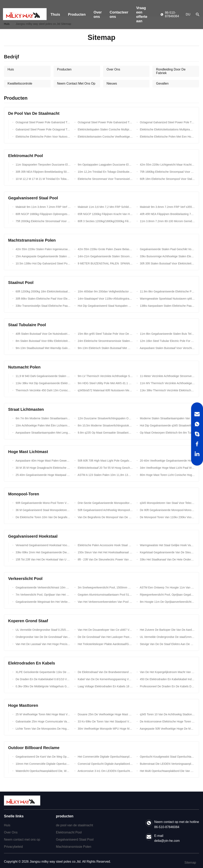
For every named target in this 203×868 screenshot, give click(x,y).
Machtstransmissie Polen (74, 847)
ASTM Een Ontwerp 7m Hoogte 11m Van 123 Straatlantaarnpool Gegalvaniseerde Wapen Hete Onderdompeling (167, 587)
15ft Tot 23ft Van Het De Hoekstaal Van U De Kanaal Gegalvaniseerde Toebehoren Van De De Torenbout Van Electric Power (43, 559)
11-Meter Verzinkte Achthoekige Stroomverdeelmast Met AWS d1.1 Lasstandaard (167, 376)
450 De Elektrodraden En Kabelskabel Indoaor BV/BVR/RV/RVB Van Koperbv (167, 679)
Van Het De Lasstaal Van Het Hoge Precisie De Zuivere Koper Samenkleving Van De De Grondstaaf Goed (43, 644)
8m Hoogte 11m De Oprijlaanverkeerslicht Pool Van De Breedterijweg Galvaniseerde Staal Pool (167, 602)
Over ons (98, 14)
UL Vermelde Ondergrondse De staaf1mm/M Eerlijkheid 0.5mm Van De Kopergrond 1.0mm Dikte (167, 637)
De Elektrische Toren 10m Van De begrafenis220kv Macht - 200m (43, 517)
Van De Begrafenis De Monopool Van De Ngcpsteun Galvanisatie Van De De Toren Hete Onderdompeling (105, 517)
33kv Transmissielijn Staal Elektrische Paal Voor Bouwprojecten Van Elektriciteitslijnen (43, 306)
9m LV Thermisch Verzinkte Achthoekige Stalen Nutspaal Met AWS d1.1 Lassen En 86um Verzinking (105, 376)
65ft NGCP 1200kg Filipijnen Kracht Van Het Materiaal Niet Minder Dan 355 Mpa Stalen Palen (105, 214)
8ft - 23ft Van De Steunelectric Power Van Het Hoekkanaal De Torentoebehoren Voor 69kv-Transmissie (105, 559)
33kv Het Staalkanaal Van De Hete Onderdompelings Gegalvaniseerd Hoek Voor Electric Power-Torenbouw (167, 559)
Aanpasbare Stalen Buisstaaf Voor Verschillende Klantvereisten (167, 348)
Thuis (55, 14)
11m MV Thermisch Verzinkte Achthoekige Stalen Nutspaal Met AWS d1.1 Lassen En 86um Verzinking (167, 383)
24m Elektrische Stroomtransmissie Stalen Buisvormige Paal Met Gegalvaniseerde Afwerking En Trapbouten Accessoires (105, 341)
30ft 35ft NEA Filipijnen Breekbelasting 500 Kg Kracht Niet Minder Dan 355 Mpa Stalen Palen (43, 172)
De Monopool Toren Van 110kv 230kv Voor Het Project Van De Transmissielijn (167, 517)
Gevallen (162, 83)
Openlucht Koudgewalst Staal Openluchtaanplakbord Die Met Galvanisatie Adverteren (167, 757)
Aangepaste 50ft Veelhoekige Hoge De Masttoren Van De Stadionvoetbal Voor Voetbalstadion (167, 729)
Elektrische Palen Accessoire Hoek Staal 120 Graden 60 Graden (105, 545)
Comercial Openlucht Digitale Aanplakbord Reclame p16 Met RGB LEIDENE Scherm (105, 764)
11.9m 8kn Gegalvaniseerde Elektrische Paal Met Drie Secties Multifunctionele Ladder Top (167, 291)
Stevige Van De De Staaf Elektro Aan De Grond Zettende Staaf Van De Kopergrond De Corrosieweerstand (167, 644)
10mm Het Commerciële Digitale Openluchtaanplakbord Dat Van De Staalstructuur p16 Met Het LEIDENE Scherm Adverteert (43, 764)
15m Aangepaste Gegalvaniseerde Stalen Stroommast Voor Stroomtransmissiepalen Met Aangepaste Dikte (43, 256)
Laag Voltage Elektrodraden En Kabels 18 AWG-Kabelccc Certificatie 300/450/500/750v (105, 686)
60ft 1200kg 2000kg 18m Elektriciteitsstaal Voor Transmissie (43, 291)
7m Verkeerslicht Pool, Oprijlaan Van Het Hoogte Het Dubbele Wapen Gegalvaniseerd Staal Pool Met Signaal (43, 595)
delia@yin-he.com (167, 841)
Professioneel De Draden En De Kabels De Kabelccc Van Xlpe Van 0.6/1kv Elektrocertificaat (167, 686)
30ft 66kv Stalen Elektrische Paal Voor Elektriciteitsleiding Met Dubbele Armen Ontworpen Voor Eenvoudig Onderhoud (43, 299)
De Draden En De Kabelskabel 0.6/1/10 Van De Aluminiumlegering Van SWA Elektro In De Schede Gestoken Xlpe (43, 679)
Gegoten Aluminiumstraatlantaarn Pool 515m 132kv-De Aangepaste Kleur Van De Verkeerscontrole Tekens (105, 595)
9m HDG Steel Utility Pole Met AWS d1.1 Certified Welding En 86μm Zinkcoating (105, 383)
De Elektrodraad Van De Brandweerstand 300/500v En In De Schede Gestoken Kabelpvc (105, 672)
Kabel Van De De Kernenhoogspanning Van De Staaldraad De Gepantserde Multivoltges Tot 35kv (105, 679)
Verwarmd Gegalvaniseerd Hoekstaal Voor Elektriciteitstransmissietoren (43, 545)
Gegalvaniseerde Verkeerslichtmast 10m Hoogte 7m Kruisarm (43, 587)
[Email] (197, 414)
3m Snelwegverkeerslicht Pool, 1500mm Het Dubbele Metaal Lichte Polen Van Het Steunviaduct (105, 587)
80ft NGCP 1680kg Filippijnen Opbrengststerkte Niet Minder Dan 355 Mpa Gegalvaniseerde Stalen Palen (43, 214)
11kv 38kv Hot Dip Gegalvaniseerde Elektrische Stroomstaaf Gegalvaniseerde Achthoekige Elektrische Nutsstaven (43, 383)
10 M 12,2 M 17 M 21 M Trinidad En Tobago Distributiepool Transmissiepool (43, 179)
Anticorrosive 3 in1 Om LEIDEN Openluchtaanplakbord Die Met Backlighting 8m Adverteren (105, 771)
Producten (77, 14)
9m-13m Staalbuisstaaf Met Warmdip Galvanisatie (43, 348)
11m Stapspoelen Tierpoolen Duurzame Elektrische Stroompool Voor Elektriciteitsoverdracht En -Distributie (43, 165)
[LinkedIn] (197, 454)
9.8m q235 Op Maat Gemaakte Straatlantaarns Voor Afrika (105, 433)
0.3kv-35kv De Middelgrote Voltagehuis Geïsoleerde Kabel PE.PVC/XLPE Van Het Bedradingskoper (43, 686)
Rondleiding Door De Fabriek (171, 71)
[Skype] (197, 434)
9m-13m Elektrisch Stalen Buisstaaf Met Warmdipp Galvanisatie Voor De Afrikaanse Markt (105, 348)
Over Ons (113, 69)
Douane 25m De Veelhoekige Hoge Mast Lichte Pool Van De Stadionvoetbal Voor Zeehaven (105, 714)
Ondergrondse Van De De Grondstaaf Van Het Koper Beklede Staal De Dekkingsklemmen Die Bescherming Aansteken (43, 637)
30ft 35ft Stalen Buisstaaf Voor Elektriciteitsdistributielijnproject (167, 263)
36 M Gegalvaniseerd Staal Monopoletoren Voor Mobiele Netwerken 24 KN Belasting (43, 510)
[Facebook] (197, 444)
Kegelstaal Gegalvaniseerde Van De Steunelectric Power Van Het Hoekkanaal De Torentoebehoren (167, 552)
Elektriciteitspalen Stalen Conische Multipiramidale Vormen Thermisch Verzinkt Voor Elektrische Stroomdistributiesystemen (105, 129)
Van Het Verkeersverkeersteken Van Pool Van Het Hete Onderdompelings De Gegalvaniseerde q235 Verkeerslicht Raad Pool (105, 602)
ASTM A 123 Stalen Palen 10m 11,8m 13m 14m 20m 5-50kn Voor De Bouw (105, 475)
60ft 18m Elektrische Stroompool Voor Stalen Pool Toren (167, 179)
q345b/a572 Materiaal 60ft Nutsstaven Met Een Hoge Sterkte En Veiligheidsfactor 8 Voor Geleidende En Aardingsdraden (105, 390)
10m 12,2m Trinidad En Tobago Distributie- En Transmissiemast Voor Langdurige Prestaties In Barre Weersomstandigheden (105, 172)
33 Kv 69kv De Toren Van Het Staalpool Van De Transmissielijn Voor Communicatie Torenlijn (105, 721)
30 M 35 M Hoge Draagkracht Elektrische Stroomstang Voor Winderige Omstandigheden (43, 468)
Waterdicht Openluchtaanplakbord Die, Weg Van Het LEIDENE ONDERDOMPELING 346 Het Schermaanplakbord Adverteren (43, 771)
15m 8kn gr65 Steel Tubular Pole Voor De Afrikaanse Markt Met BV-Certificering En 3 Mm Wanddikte (105, 334)
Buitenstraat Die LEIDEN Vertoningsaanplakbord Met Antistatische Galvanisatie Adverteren (167, 764)
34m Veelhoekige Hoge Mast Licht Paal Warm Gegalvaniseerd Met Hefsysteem (167, 468)
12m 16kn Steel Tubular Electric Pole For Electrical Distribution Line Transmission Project (167, 341)
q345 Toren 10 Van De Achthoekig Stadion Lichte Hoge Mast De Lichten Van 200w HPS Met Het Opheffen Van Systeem (167, 714)
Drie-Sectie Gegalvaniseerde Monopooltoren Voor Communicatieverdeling (105, 503)
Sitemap (190, 863)
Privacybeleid (13, 847)
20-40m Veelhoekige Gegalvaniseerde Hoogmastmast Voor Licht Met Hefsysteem (167, 461)
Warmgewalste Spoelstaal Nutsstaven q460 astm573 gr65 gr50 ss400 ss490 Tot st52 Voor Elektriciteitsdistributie (167, 299)
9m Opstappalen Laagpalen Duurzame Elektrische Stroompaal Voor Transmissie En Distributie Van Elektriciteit (105, 165)
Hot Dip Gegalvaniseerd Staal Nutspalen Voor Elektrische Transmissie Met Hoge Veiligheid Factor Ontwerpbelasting (105, 306)
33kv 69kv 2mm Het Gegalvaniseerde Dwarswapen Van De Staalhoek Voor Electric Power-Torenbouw (43, 552)
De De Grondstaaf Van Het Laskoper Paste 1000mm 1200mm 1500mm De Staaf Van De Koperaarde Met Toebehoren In (105, 637)
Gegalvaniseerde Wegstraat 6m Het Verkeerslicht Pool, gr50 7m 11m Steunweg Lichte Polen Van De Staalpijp (43, 602)
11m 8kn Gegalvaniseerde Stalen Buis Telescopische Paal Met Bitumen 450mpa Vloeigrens (167, 334)
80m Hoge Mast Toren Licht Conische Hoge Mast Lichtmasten (167, 475)
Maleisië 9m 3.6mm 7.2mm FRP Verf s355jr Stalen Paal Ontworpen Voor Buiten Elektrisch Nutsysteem (167, 207)
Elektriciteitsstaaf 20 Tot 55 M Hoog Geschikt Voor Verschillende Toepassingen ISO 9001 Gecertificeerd (105, 468)
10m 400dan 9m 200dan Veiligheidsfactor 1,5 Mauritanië (105, 291)
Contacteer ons (119, 14)
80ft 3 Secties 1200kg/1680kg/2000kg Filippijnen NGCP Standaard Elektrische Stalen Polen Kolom (105, 221)
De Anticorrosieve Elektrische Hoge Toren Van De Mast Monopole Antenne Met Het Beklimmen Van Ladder (167, 721)
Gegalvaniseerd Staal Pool (75, 840)
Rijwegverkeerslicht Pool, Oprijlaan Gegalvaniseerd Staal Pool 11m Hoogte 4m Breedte (167, 595)
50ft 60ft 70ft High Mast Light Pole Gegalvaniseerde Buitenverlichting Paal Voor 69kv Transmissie (105, 461)
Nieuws (112, 83)
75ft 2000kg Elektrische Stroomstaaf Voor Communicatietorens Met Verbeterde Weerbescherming (43, 221)
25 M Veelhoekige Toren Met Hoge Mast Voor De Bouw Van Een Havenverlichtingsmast (43, 714)
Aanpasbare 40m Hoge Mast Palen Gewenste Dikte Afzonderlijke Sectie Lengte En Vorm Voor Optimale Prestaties (43, 461)
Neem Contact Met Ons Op (76, 83)
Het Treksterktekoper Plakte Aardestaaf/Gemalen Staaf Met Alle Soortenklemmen (105, 644)
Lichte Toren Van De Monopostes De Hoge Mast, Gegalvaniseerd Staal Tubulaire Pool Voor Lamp (43, 729)
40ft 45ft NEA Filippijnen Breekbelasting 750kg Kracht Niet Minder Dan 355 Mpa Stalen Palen (167, 214)
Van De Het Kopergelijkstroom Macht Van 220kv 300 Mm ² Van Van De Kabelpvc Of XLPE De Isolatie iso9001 (167, 672)
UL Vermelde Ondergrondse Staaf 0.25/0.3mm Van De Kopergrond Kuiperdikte (43, 630)
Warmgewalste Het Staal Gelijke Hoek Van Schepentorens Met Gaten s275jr (167, 545)
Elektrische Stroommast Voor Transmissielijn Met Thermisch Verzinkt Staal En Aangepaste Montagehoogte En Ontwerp (105, 179)
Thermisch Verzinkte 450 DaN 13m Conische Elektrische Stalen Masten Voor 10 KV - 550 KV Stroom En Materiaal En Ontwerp (43, 390)
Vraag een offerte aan (142, 14)
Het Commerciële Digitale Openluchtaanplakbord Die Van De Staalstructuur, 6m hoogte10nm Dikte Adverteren (105, 757)
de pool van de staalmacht (74, 825)
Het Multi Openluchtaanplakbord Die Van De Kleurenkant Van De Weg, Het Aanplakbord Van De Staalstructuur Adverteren (167, 771)
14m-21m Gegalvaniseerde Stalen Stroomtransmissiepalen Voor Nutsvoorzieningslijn (105, 256)
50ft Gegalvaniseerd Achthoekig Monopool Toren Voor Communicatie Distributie (105, 510)
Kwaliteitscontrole (20, 83)
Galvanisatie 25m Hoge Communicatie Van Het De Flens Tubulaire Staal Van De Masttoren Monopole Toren (43, 721)
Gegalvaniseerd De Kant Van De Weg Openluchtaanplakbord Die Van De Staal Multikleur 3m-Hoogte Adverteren (43, 757)
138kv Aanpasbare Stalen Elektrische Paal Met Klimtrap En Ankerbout (167, 306)
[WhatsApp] (197, 424)
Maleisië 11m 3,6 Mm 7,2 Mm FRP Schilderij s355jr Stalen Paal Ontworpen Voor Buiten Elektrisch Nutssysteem (105, 207)
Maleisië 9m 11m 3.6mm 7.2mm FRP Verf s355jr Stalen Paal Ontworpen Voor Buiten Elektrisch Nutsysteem (43, 207)
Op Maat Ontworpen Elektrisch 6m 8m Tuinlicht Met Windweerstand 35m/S (167, 433)
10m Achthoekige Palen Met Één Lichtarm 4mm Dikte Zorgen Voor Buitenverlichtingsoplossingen (43, 425)
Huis (11, 69)
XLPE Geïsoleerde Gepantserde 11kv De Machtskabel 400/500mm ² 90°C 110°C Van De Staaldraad (43, 672)
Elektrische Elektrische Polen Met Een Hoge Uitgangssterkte (167, 137)
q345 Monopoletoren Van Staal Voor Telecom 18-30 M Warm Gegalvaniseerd (167, 503)
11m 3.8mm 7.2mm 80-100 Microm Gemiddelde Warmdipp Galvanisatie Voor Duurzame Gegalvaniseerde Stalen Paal (167, 221)
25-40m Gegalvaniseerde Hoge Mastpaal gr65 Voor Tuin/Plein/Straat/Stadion (43, 475)
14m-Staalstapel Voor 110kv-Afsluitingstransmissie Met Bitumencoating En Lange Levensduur (105, 299)
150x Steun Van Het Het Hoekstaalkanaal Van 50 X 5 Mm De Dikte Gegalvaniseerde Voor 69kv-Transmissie (105, 552)
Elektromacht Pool (69, 832)
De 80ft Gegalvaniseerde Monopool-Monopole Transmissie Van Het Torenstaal (167, 510)
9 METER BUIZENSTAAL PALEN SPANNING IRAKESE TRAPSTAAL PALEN (105, 263)
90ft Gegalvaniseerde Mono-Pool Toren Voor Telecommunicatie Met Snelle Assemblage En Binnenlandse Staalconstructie (43, 503)
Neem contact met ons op (22, 840)
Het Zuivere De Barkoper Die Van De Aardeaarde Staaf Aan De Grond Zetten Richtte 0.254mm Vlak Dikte (167, 630)
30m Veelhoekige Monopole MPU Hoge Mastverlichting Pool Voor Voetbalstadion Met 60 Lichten (105, 729)
